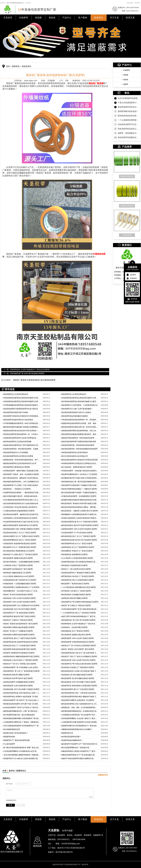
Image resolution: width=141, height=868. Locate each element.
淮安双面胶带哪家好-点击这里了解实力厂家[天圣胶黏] (79, 718)
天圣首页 (8, 18)
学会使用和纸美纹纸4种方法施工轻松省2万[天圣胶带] (21, 522)
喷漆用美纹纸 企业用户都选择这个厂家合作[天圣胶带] (79, 624)
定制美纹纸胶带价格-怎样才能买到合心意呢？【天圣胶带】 (21, 693)
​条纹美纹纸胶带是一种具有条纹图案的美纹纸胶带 (79, 449)
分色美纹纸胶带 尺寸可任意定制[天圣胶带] (76, 533)
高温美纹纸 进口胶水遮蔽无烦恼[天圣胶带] (76, 675)
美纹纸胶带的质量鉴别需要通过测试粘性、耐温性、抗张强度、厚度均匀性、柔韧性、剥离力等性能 (79, 434)
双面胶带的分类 (67, 733)
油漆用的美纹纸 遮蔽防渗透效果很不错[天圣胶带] (21, 656)
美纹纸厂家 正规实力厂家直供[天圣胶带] (76, 605)
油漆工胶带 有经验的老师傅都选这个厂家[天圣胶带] (79, 616)
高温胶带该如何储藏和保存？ (72, 740)
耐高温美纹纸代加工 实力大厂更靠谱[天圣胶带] (78, 536)
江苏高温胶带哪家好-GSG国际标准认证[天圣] (20, 751)
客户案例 (83, 18)
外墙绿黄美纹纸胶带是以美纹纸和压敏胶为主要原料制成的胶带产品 (21, 398)
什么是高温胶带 (9, 744)
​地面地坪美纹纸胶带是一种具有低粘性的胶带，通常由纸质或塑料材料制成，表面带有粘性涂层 (79, 438)
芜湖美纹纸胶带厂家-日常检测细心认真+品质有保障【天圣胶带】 (21, 667)
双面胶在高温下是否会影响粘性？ (15, 733)
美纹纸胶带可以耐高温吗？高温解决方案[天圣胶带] (79, 485)
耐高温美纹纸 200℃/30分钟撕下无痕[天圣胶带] (78, 682)
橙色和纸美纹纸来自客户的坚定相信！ (129, 116)
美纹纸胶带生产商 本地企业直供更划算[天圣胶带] (79, 664)
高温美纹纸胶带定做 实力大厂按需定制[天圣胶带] (79, 522)
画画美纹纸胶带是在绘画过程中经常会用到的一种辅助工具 (21, 431)
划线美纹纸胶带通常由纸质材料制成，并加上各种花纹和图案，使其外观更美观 (79, 431)
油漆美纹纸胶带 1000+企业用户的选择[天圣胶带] (79, 529)
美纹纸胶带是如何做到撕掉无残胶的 (74, 416)
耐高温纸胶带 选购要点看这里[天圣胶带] (18, 558)
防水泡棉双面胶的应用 (11, 729)
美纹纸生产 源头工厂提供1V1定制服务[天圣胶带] (79, 656)
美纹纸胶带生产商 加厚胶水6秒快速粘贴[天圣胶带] (79, 602)
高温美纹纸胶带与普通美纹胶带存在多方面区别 (20, 409)
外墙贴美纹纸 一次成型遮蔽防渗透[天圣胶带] (19, 584)
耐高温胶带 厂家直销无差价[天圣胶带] (75, 584)
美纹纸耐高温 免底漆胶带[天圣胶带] (74, 554)
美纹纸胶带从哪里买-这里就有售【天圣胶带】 (78, 700)
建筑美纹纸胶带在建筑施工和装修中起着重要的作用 (21, 427)
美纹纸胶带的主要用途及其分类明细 (16, 467)
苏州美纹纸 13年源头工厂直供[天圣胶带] (76, 591)
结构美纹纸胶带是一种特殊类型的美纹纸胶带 (77, 445)
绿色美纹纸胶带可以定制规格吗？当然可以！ (129, 124)
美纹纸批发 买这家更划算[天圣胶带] (74, 565)
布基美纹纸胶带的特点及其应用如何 (74, 452)
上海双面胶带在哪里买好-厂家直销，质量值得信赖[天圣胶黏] (21, 722)
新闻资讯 (99, 18)
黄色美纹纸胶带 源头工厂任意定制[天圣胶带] (77, 689)
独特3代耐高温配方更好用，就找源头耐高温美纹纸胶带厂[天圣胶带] (21, 496)
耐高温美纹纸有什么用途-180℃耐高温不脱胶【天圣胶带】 (79, 671)
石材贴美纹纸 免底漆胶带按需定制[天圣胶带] (19, 544)
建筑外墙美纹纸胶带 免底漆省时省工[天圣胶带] (20, 525)
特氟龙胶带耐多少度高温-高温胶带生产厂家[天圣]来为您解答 (79, 751)
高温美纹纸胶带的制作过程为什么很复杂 (76, 412)
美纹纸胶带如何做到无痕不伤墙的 (15, 412)
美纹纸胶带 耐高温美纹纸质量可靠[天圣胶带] (19, 649)
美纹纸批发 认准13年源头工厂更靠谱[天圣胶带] (20, 660)
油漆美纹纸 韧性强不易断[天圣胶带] (74, 598)
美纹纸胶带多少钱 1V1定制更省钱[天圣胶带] (77, 580)
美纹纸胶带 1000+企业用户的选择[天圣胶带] (19, 602)
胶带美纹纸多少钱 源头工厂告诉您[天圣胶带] (77, 576)
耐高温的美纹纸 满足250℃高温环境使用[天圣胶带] (79, 525)
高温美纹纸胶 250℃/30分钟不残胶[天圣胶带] (19, 609)
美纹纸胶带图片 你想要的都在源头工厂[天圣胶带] (21, 587)
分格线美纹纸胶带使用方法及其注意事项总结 (19, 438)
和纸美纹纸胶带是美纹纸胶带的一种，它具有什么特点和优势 (21, 434)
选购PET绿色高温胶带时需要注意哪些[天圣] (77, 758)
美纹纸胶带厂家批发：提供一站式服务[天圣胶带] (21, 474)
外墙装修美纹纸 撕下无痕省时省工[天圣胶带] (19, 580)
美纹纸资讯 (26, 66)
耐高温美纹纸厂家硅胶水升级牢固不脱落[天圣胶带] (79, 503)
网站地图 (130, 3)
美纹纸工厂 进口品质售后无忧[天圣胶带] (76, 569)
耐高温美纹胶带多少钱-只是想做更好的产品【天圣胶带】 (79, 704)
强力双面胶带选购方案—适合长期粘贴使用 (19, 715)
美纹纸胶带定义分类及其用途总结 (15, 394)
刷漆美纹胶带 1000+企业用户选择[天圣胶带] (77, 638)
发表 (10, 805)
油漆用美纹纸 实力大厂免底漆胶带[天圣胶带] (77, 547)
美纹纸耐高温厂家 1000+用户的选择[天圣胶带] (78, 620)
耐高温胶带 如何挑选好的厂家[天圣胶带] (18, 569)
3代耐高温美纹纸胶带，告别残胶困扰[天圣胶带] (78, 496)
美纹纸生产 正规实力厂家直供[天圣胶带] (18, 620)
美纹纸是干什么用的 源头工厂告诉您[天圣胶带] (20, 554)
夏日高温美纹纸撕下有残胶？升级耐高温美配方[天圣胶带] (79, 493)
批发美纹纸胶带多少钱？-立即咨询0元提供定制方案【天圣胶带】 (79, 693)
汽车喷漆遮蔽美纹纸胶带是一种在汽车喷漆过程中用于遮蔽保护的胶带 (21, 423)
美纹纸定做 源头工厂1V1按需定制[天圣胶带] (19, 646)
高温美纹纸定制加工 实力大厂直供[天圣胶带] (19, 533)
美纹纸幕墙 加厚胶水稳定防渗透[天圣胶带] (18, 627)
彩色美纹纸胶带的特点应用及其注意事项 (18, 456)
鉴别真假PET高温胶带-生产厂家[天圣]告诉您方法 (79, 744)
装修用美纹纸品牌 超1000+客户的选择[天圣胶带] (79, 540)
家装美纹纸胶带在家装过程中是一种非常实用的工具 (79, 427)
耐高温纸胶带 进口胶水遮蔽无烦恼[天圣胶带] (77, 678)
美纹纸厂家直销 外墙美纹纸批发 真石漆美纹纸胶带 (34, 380)
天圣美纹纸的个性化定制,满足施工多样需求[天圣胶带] (21, 507)
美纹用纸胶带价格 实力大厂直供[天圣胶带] (76, 544)
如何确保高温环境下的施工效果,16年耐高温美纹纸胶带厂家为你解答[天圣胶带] (79, 478)
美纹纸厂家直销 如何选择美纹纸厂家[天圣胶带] (20, 624)
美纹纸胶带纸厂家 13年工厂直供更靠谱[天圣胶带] (21, 671)
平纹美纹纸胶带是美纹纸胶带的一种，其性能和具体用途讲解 (79, 420)
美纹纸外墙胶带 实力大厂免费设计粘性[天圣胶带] (21, 536)
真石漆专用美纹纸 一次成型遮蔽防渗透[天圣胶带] (21, 562)
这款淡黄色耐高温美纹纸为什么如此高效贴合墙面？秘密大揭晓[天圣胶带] (21, 503)
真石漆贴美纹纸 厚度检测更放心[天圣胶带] (18, 551)
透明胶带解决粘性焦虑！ (128, 111)
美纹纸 (52, 18)
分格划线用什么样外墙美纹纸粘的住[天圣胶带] (20, 518)
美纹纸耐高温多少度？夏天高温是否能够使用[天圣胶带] (79, 482)
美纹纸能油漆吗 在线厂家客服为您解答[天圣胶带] (21, 529)
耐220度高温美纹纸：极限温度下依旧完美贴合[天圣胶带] (21, 478)
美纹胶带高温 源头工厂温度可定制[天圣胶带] (19, 638)
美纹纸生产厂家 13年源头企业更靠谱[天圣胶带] (78, 646)
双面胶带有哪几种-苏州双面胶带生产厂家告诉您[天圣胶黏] (79, 726)
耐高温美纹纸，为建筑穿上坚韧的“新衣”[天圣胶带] (79, 511)
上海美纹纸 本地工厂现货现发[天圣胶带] (18, 565)
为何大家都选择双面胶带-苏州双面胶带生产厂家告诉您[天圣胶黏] (21, 726)
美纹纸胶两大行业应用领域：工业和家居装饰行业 (79, 405)
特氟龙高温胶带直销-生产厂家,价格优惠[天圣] (78, 755)
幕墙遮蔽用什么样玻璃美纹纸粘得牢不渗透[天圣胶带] (79, 514)
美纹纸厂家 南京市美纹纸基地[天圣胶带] (18, 595)
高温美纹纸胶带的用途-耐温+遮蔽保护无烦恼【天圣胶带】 (79, 697)
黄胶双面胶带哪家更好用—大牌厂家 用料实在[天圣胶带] (21, 711)
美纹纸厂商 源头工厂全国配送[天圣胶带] (18, 631)
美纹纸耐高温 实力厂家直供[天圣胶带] (75, 631)
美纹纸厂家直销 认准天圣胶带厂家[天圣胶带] (77, 649)
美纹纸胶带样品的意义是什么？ (129, 129)
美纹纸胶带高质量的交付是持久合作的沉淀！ (129, 137)
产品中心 (67, 18)
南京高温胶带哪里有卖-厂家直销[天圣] (75, 748)
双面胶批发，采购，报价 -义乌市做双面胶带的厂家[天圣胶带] (79, 707)
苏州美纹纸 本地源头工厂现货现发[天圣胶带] (77, 667)
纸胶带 (126, 84)
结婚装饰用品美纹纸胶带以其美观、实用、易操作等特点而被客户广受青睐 (79, 423)
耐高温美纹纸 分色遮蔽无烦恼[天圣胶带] (76, 595)
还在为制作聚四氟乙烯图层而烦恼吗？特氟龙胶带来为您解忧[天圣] (21, 755)
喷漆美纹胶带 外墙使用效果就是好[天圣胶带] (77, 642)
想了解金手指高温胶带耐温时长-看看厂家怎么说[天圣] (21, 748)
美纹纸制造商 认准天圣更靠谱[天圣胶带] (18, 686)
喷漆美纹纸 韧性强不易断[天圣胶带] (16, 675)
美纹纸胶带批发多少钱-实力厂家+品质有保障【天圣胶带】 (79, 653)
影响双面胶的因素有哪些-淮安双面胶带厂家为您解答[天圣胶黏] (21, 718)
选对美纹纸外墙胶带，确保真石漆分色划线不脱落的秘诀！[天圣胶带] (21, 514)
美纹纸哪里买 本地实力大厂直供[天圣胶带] (76, 551)
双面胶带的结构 (9, 737)
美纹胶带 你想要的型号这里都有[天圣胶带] (18, 653)
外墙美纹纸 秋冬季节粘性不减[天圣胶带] (18, 678)
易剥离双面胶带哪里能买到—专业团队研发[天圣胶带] (79, 711)
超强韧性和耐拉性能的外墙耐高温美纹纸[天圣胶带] (79, 500)
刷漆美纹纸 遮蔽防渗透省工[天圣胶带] (17, 573)
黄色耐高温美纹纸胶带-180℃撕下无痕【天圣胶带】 (21, 704)
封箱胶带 (24, 18)
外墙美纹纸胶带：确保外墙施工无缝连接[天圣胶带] (21, 471)
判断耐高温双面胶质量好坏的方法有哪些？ (77, 729)
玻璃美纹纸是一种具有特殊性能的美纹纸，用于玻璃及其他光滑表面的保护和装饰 (21, 460)
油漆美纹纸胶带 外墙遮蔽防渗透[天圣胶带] (18, 682)
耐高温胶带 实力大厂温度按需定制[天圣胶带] (19, 547)
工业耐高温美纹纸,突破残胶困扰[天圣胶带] (18, 511)
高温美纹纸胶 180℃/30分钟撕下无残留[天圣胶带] (21, 689)
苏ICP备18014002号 (64, 852)
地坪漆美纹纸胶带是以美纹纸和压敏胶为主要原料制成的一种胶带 (79, 401)
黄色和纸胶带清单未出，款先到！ (129, 107)
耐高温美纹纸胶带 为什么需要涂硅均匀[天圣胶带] (21, 605)
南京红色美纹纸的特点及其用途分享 (74, 456)
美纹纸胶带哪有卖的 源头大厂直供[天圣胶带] (19, 540)
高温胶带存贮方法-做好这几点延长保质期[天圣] (20, 758)
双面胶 (38, 18)
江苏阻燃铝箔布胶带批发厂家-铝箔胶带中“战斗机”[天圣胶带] (79, 715)
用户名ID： (10, 784)
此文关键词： (7, 380)
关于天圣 (114, 18)
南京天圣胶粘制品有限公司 (15, 3)
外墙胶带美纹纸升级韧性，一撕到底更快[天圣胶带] (21, 493)
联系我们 (138, 3)
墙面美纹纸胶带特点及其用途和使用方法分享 (19, 463)
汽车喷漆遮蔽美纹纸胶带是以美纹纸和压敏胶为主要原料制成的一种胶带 (21, 405)
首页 (8, 66)
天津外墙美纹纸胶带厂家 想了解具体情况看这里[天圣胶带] (79, 609)
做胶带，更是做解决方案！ (129, 133)
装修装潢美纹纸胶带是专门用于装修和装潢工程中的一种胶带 (21, 445)
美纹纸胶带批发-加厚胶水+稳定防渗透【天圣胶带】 (21, 697)
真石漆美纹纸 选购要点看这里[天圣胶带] (76, 635)
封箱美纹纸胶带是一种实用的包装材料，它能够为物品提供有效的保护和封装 (21, 449)
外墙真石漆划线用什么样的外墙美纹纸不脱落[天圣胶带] (79, 518)
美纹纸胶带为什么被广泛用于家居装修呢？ (77, 409)
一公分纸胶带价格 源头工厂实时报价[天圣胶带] (78, 613)
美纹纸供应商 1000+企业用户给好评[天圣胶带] (78, 660)
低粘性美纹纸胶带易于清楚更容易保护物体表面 (78, 442)
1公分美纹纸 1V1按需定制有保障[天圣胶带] (77, 558)
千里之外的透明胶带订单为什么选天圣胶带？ (129, 103)
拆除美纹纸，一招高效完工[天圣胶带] (17, 489)
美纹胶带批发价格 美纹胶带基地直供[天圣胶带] (20, 642)
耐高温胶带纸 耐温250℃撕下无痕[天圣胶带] (19, 616)
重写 (21, 805)
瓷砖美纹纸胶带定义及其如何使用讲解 (17, 442)
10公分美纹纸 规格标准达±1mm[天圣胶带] (18, 576)
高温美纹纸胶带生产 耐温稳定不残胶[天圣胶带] (78, 573)
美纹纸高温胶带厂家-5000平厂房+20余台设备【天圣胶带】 (21, 700)
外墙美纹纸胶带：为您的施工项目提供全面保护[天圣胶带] (79, 471)
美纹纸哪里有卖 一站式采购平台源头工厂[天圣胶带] (21, 591)
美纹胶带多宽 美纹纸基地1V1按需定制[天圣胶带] (79, 686)
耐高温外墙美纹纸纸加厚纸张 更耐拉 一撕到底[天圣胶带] (79, 507)
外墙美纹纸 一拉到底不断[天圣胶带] (74, 627)
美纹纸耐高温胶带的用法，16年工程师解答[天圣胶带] (21, 482)
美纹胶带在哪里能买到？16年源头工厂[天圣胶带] (79, 474)
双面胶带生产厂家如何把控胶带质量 (16, 740)
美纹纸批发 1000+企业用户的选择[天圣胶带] (19, 598)
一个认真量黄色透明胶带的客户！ (129, 120)
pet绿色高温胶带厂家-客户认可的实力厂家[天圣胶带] (21, 707)
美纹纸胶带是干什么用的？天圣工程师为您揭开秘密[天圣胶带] (21, 485)
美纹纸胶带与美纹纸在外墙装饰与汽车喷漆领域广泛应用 (21, 416)
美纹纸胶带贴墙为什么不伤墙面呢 (15, 452)
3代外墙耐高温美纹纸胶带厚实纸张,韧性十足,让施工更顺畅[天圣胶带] (21, 500)
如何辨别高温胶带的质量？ (71, 737)
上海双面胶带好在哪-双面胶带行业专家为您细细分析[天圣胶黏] (79, 722)
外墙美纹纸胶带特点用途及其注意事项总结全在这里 (79, 463)
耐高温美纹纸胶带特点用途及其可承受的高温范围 (79, 460)
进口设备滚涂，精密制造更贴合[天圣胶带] (76, 467)
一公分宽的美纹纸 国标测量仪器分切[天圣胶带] (78, 587)
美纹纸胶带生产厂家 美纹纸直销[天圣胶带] (18, 613)
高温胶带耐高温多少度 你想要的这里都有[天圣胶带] (79, 562)
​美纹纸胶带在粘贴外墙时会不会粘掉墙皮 (18, 420)
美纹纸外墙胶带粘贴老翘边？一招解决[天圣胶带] (79, 489)
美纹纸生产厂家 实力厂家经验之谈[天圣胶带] (19, 664)
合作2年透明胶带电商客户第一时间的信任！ (129, 98)
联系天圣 (130, 18)
